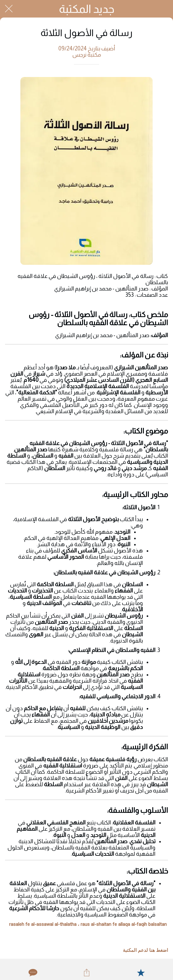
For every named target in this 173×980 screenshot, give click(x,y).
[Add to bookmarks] (141, 972)
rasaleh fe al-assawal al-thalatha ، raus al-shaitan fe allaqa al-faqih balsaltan (88, 924)
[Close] (9, 9)
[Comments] (32, 972)
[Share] (86, 972)
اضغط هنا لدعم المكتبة (145, 950)
